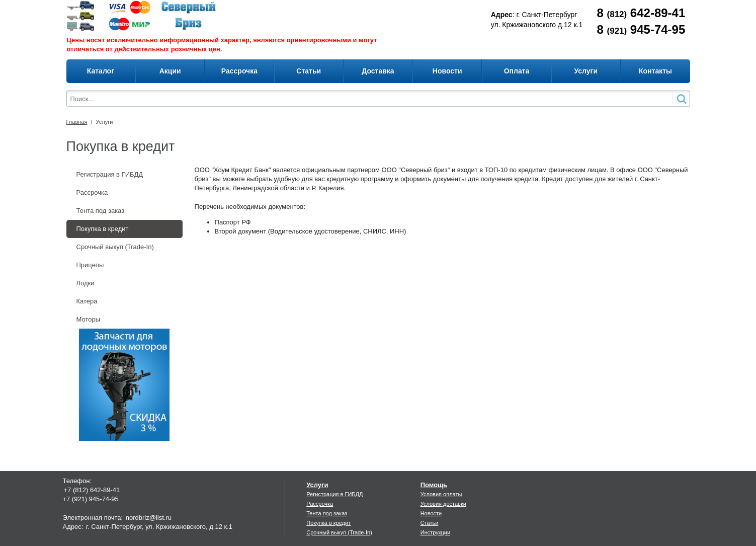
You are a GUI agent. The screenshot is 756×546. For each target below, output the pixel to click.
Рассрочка (92, 192)
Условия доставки (443, 504)
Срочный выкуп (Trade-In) (115, 247)
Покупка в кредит (103, 229)
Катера (87, 301)
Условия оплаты (441, 494)
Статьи (430, 523)
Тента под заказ (101, 211)
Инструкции (435, 532)
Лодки (86, 283)
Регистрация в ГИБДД (110, 174)
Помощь (434, 485)
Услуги (105, 122)
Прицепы (90, 265)
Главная (77, 122)
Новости (431, 513)
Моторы (89, 319)
